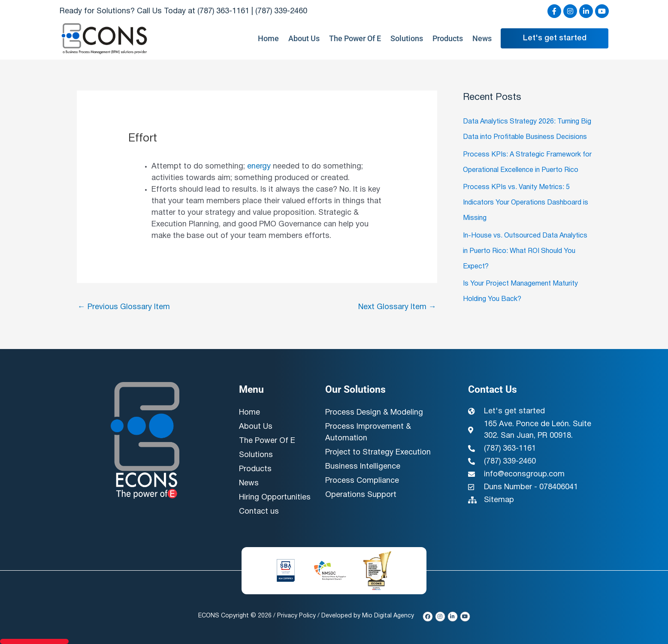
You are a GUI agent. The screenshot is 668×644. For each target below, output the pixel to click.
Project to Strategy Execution (378, 453)
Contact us (259, 512)
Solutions (407, 39)
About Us (304, 39)
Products (448, 39)
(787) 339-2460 (281, 11)
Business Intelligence (363, 467)
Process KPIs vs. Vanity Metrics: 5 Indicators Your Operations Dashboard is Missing (526, 203)
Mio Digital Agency (388, 616)
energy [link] (259, 167)
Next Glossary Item (397, 307)
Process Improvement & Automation (368, 433)
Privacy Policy (296, 616)
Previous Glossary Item (124, 307)
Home (268, 39)
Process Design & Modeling (374, 413)
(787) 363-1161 (223, 11)
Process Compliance (362, 481)
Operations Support (361, 495)
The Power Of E (355, 39)
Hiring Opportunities (275, 498)
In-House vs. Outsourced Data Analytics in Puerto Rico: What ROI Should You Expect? (525, 251)
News (482, 39)
